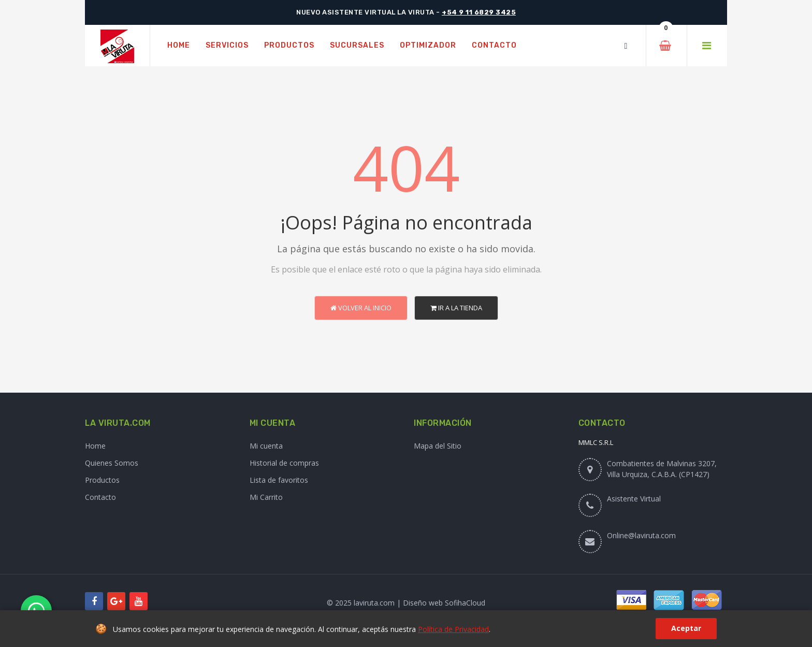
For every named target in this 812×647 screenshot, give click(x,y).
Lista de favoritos (279, 480)
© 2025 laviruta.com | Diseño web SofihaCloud (406, 603)
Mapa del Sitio (438, 446)
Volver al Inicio (361, 308)
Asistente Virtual (634, 499)
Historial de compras (284, 463)
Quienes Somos (112, 463)
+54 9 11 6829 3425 (479, 12)
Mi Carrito (266, 497)
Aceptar (686, 628)
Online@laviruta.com (641, 535)
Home (95, 446)
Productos (102, 480)
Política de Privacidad (453, 629)
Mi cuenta (266, 446)
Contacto (100, 497)
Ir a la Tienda (456, 308)
